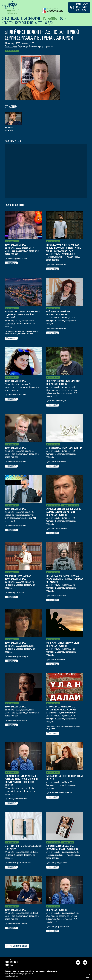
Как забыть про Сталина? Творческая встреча (18, 577)
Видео (49, 23)
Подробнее (11, 263)
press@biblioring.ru (11, 976)
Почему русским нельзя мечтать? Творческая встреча (63, 382)
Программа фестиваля (17, 946)
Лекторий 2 (51, 454)
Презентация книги (67, 842)
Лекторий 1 (51, 521)
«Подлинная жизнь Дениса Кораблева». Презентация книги (62, 847)
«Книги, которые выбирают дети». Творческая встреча (63, 644)
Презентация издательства (70, 505)
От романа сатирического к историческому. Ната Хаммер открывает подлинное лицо (61, 710)
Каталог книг (24, 23)
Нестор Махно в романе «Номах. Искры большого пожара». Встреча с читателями (65, 579)
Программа (49, 19)
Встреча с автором (12, 51)
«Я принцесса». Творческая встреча (64, 448)
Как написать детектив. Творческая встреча (64, 778)
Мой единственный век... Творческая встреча (59, 313)
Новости (8, 23)
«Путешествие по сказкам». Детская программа (23, 847)
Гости (63, 19)
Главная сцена (11, 46)
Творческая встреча (15, 245)
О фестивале (11, 19)
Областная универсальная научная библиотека (61, 391)
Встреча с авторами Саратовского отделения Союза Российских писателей (22, 315)
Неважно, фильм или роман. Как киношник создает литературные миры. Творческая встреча (63, 248)
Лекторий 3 (10, 324)
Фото (39, 23)
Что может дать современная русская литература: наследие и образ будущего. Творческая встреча (21, 781)
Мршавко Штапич (10, 129)
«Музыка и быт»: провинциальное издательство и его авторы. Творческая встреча (63, 512)
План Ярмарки (30, 19)
